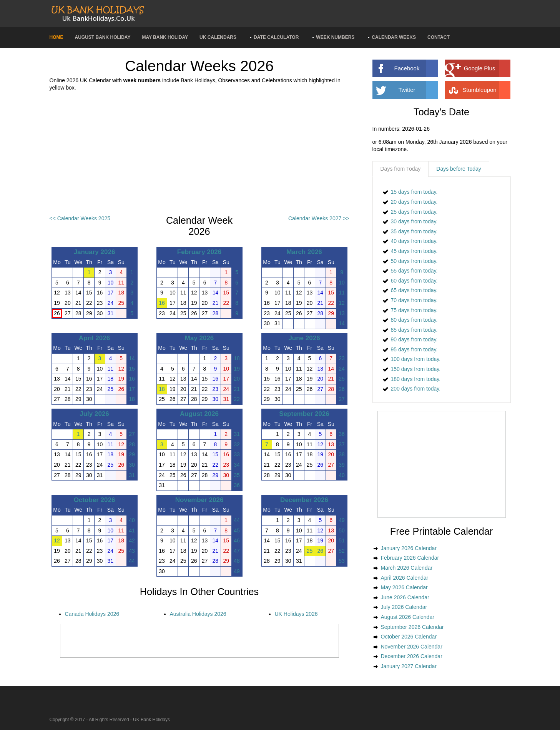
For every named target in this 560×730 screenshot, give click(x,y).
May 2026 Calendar (404, 587)
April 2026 (94, 338)
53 (342, 561)
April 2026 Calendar (405, 578)
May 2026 (199, 338)
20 (237, 379)
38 (342, 454)
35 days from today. (414, 231)
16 (162, 303)
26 (342, 389)
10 (342, 283)
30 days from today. (414, 221)
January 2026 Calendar (409, 548)
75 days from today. (414, 310)
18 (132, 399)
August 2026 (199, 414)
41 (132, 530)
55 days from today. (414, 271)
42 (132, 540)
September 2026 (304, 414)
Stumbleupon (486, 90)
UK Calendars (218, 37)
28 (132, 444)
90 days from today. (414, 339)
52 (342, 551)
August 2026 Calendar (408, 617)
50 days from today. (414, 261)
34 (237, 465)
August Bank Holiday (103, 37)
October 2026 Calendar (409, 637)
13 (342, 313)
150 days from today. (416, 369)
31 (132, 475)
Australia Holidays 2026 (198, 614)
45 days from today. (414, 251)
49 (237, 571)
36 (237, 485)
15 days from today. (414, 192)
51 (342, 540)
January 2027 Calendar (409, 666)
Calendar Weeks (394, 37)
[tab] (401, 169)
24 (342, 369)
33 (237, 454)
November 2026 (199, 500)
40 (342, 475)
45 (237, 530)
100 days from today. (416, 359)
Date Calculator (276, 37)
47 (237, 551)
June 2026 (304, 338)
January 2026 (95, 252)
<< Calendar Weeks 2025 (80, 218)
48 (237, 561)
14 (342, 323)
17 (132, 389)
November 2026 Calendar (412, 647)
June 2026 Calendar (405, 597)
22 (237, 399)
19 (237, 369)
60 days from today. (414, 281)
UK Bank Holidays (151, 720)
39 (342, 465)
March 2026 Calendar (407, 568)
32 (237, 444)
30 (132, 465)
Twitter (418, 90)
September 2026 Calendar (412, 627)
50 (342, 530)
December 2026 (304, 500)
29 (132, 454)
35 (237, 475)
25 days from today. (414, 212)
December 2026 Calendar (412, 656)
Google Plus (487, 68)
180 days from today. (416, 379)
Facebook (416, 68)
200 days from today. (416, 389)
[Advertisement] (199, 153)
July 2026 (94, 414)
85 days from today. (414, 330)
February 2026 (199, 252)
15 (132, 369)
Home (56, 37)
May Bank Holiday (165, 37)
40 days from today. (414, 241)
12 (342, 303)
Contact (439, 37)
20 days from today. (414, 202)
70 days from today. (414, 300)
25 (342, 379)
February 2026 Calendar (410, 558)
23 (342, 358)
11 (342, 293)
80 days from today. (414, 320)
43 (132, 551)
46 (237, 540)
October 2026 (95, 500)
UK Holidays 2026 (296, 614)
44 (132, 561)
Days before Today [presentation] (459, 169)
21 (237, 389)
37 (342, 444)
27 (342, 399)
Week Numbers (335, 37)
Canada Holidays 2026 (92, 614)
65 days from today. (414, 290)
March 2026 (304, 252)
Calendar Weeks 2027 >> (319, 218)
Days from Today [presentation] (401, 169)
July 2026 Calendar (404, 607)
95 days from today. (414, 349)
